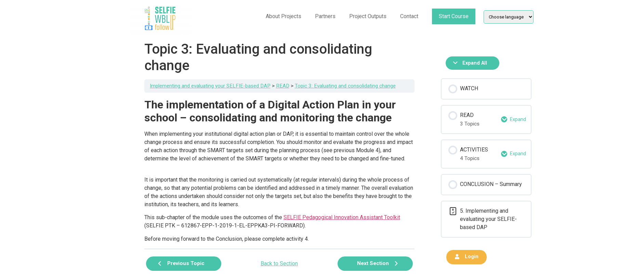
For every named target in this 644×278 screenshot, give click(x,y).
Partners (325, 16)
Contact (409, 16)
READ (283, 86)
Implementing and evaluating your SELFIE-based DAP (210, 86)
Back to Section (279, 263)
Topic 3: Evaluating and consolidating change (345, 86)
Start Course (454, 16)
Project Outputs (368, 16)
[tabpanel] (279, 171)
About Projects (284, 16)
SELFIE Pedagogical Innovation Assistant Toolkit (342, 217)
